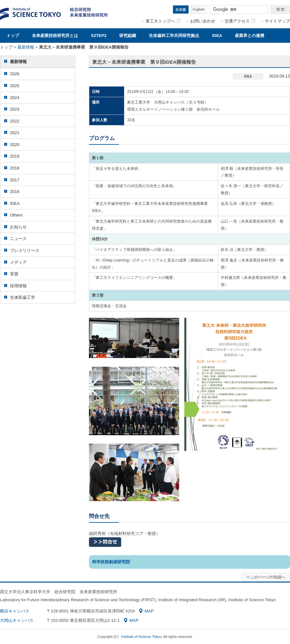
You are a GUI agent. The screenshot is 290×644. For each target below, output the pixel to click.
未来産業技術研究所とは (55, 36)
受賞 (14, 274)
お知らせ (18, 227)
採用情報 (18, 286)
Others (16, 215)
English (199, 9)
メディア (18, 262)
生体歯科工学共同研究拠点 (174, 36)
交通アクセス (240, 21)
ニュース (18, 239)
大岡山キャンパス (17, 620)
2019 (15, 156)
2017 (15, 180)
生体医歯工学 (23, 297)
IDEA (217, 36)
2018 (15, 168)
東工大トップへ (163, 21)
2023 (15, 109)
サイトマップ (277, 21)
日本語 (181, 9)
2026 (15, 74)
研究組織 (128, 36)
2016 (15, 192)
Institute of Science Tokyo (141, 637)
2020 (15, 145)
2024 (15, 98)
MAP (146, 611)
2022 (15, 121)
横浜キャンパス (15, 611)
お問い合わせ (203, 21)
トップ (13, 36)
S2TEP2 (99, 36)
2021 (15, 133)
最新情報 (26, 47)
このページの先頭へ (266, 577)
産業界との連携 (250, 36)
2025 (15, 86)
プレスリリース (25, 250)
